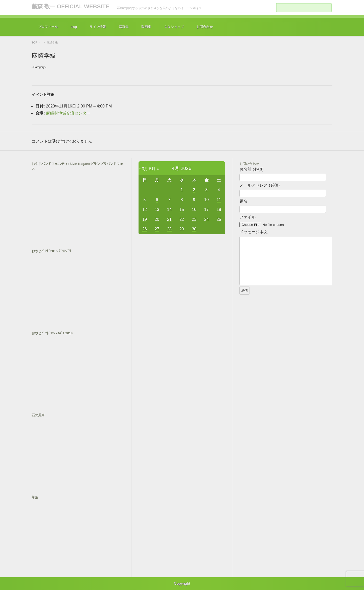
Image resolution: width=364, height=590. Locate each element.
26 (145, 229)
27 (157, 229)
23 (194, 219)
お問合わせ (205, 27)
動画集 (146, 27)
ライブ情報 (98, 27)
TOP (34, 42)
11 (219, 200)
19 (145, 219)
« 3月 (143, 169)
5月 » (154, 169)
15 (182, 210)
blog (74, 27)
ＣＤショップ (174, 27)
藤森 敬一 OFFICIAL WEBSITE (71, 6)
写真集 (124, 27)
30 (194, 229)
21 (169, 219)
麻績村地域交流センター (68, 113)
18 (219, 210)
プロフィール (48, 27)
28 (169, 229)
